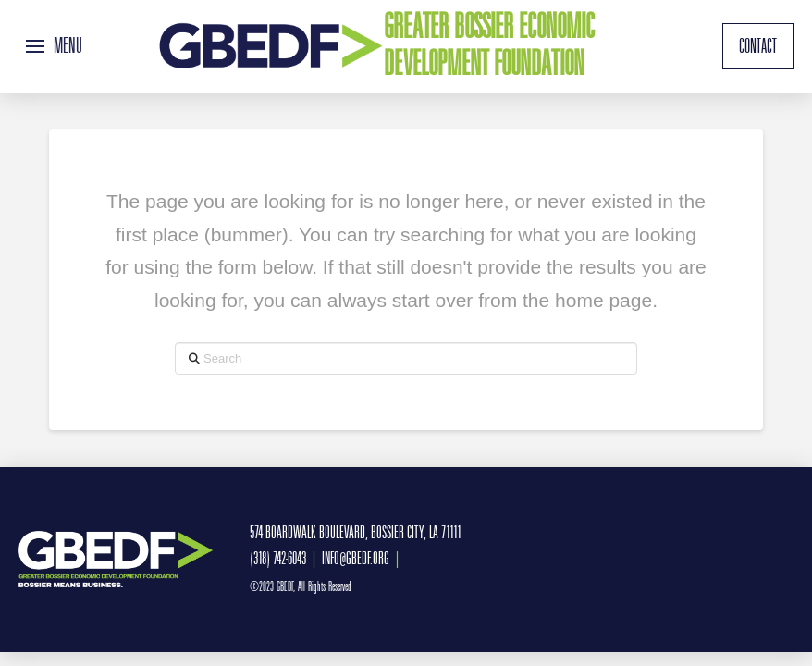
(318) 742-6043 (278, 558)
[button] (54, 46)
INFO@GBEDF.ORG (356, 558)
